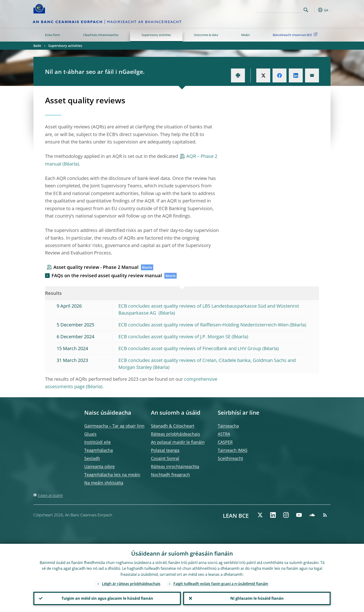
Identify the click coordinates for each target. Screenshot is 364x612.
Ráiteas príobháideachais (175, 434)
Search (306, 10)
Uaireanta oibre (99, 466)
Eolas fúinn (53, 35)
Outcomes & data (206, 35)
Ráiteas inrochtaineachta (175, 466)
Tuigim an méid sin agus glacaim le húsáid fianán (107, 598)
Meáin (245, 35)
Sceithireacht (230, 458)
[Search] (279, 9)
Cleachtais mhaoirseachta (101, 35)
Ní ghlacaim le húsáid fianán (257, 598)
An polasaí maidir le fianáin (178, 442)
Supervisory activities (156, 35)
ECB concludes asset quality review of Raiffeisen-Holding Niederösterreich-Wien (203, 325)
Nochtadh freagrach (170, 475)
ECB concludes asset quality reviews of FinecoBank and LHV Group (190, 348)
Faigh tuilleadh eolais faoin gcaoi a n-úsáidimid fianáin (221, 583)
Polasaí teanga (165, 450)
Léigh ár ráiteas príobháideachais (131, 583)
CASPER (225, 442)
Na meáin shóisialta (104, 483)
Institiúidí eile (97, 442)
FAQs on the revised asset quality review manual (107, 275)
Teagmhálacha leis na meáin (112, 475)
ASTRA (224, 434)
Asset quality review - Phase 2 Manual (96, 267)
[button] (314, 10)
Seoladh (92, 458)
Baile (37, 46)
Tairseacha (228, 426)
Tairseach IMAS (233, 450)
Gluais (90, 434)
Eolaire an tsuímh (50, 495)
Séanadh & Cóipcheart (173, 426)
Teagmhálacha (99, 450)
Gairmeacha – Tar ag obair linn (114, 426)
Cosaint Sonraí (165, 458)
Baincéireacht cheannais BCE (296, 35)
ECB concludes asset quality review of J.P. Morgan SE (174, 337)
